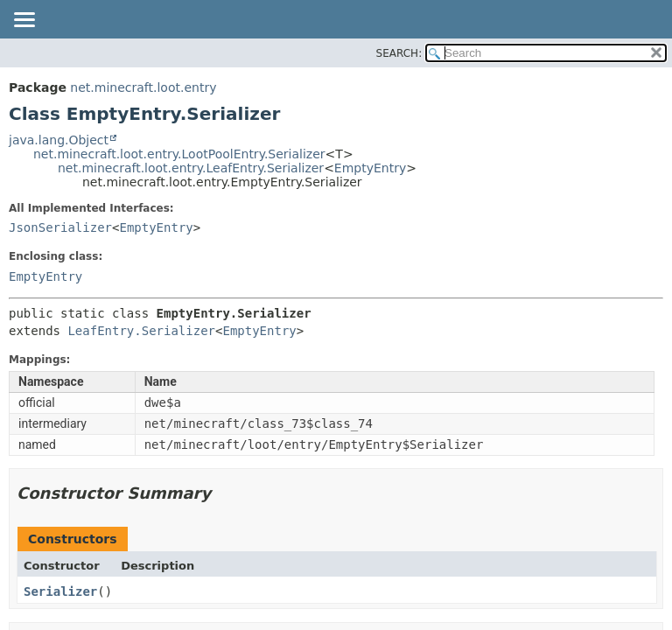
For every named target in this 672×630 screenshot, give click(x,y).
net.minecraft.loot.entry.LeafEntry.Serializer (191, 168)
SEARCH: (399, 53)
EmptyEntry (370, 168)
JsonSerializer (60, 227)
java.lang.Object (59, 140)
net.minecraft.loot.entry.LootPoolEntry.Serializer (179, 154)
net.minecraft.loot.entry (143, 87)
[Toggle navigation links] (24, 21)
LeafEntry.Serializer (141, 331)
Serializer (60, 591)
